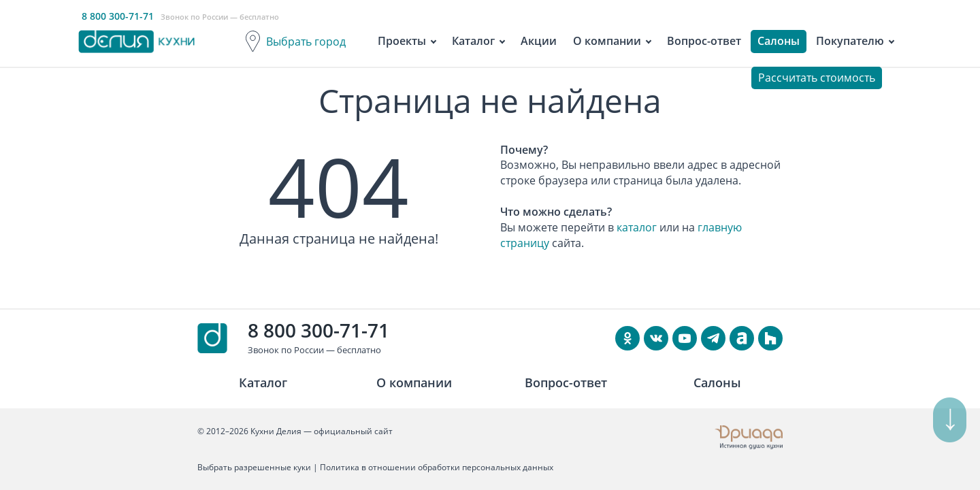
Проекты (402, 41)
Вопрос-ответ (704, 41)
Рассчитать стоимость (817, 78)
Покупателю (850, 41)
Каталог (473, 41)
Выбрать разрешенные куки (254, 467)
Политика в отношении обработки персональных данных (437, 467)
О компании (607, 41)
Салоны (779, 41)
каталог (637, 227)
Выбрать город (306, 42)
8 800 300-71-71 (318, 330)
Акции (539, 41)
